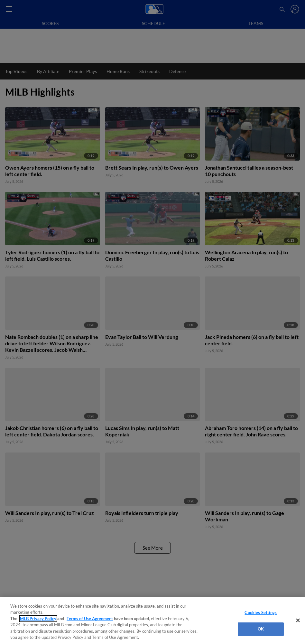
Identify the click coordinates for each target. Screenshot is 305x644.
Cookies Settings (261, 612)
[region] (152, 620)
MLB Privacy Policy (38, 619)
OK (261, 629)
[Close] (298, 621)
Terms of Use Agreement (90, 619)
